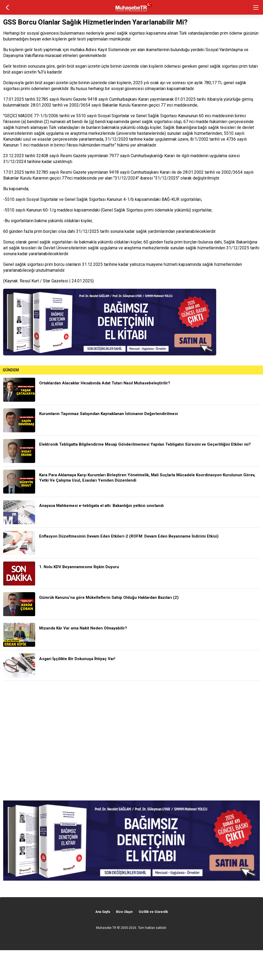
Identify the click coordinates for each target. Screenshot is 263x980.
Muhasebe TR (106, 928)
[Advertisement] (131, 741)
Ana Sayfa (103, 912)
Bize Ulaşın (124, 912)
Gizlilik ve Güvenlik (153, 912)
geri (7, 7)
